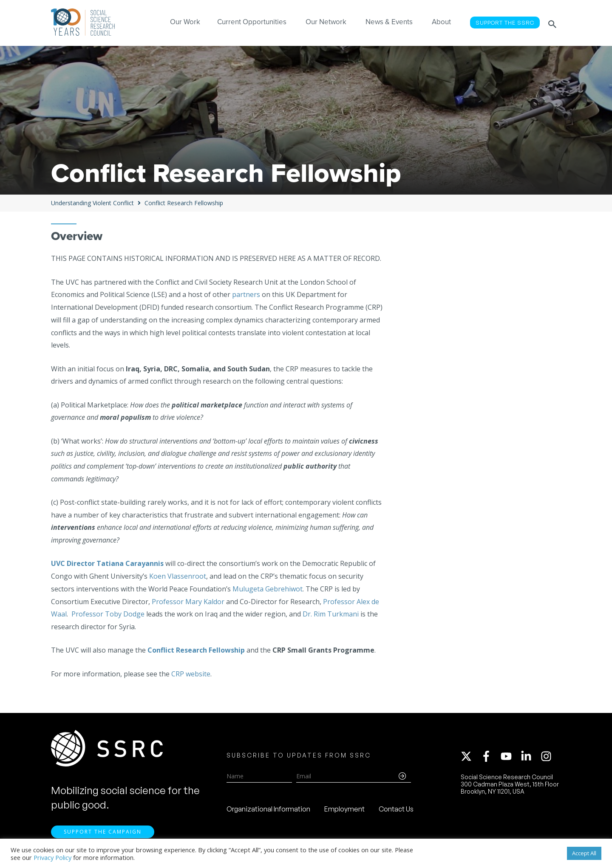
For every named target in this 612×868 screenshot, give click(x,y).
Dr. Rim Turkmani (331, 614)
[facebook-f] (490, 758)
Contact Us (396, 810)
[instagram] (548, 758)
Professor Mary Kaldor (188, 602)
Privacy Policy (52, 857)
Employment (344, 810)
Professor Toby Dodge (108, 614)
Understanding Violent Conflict (92, 203)
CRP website (191, 674)
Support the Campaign (103, 834)
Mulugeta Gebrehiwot (268, 589)
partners (246, 294)
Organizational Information (268, 810)
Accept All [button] (584, 853)
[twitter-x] (470, 758)
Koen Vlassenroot (178, 576)
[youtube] (510, 758)
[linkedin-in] (530, 758)
